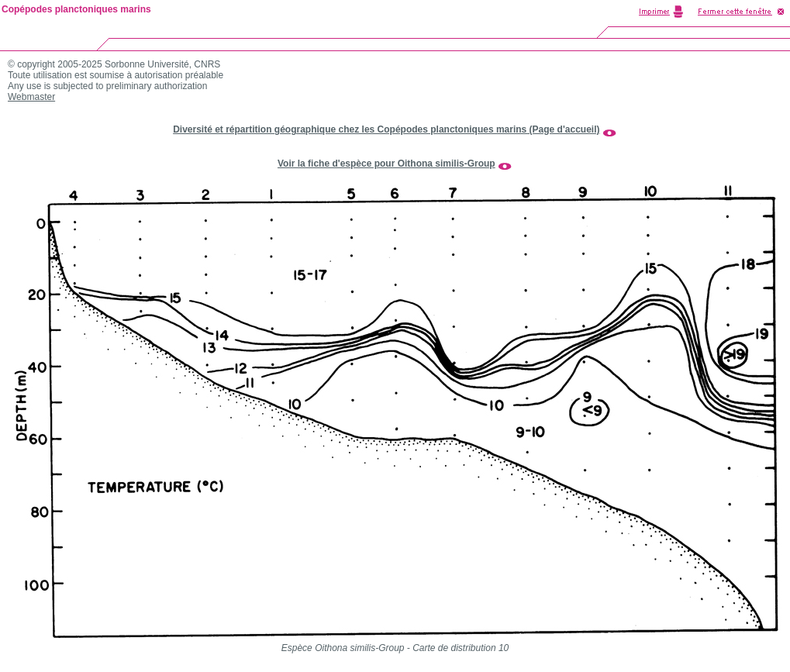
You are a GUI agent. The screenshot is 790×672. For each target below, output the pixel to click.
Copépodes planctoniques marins (76, 9)
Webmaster (31, 97)
